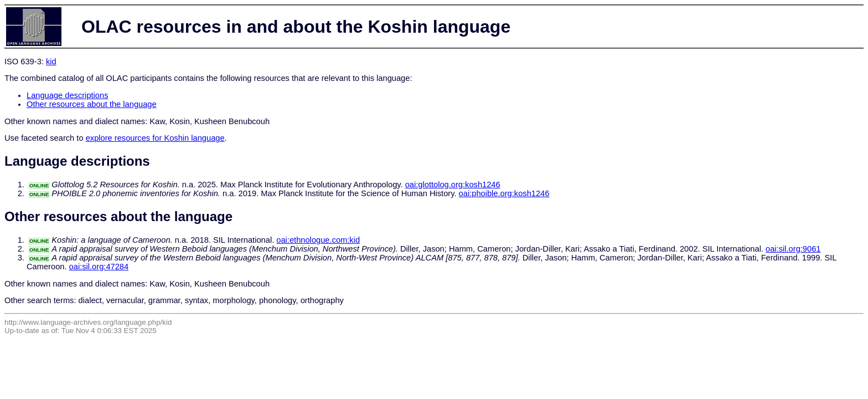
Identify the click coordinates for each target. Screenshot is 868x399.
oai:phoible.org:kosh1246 (504, 193)
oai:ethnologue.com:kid (318, 240)
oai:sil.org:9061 (793, 249)
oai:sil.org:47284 (99, 267)
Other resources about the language (92, 104)
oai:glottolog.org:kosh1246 (453, 185)
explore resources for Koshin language (155, 138)
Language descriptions (68, 95)
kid (51, 62)
